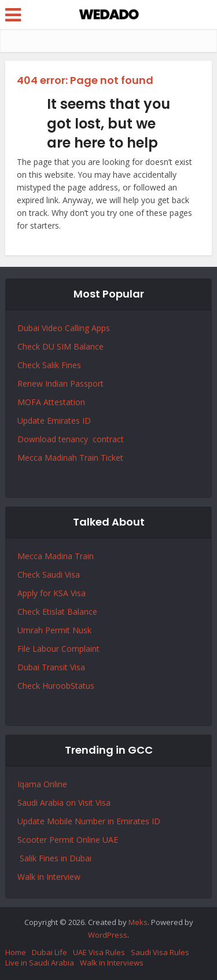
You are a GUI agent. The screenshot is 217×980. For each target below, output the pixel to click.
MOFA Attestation (51, 402)
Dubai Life (49, 952)
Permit (59, 630)
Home (16, 952)
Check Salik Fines (49, 365)
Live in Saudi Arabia (40, 963)
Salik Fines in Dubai (54, 858)
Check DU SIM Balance (60, 346)
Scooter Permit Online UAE (68, 840)
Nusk (82, 630)
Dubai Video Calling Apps (64, 328)
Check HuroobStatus (56, 686)
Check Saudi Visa (49, 575)
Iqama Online (42, 784)
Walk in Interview (49, 877)
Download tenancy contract (72, 439)
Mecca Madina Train (56, 556)
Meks (138, 922)
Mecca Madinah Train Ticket (70, 458)
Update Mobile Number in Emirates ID (89, 821)
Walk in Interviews (112, 963)
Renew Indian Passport (60, 383)
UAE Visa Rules (99, 952)
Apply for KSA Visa (52, 593)
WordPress (108, 935)
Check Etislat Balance (57, 612)
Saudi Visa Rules (160, 952)
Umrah (31, 630)
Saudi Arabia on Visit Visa (64, 803)
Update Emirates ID (54, 421)
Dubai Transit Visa (51, 667)
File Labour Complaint (58, 649)
